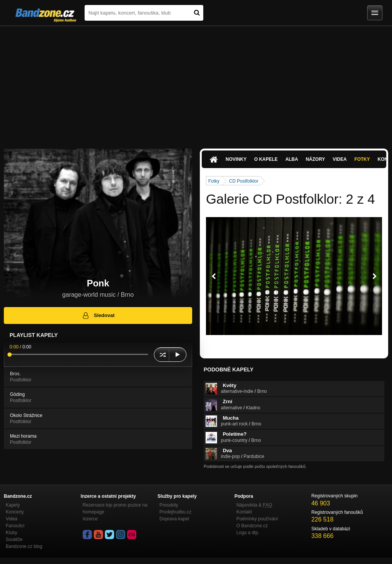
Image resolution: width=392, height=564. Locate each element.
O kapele (266, 159)
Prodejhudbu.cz (176, 512)
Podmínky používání (257, 519)
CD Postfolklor (244, 181)
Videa (340, 159)
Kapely (13, 505)
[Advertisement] (196, 83)
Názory (315, 159)
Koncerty (15, 512)
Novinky (236, 159)
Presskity (169, 505)
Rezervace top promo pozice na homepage (115, 508)
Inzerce (90, 519)
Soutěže (14, 539)
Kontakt (244, 512)
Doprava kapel (174, 519)
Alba (292, 159)
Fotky (362, 159)
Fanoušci (15, 526)
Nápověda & (254, 505)
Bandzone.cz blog (24, 546)
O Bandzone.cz (252, 526)
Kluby (11, 533)
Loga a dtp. (248, 533)
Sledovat (98, 316)
